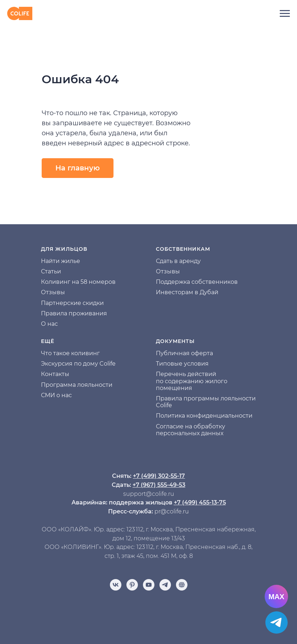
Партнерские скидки (72, 303)
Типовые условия (182, 364)
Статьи (51, 271)
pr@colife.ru (172, 511)
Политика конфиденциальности (204, 416)
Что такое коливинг (70, 353)
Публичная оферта (184, 353)
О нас (49, 324)
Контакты (55, 374)
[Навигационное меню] (285, 14)
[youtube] (149, 585)
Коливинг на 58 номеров (78, 282)
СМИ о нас (56, 395)
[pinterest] (132, 585)
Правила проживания (74, 313)
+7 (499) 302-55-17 (159, 476)
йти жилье (64, 261)
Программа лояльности (77, 385)
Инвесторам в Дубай (187, 292)
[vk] (116, 585)
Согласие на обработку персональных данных (191, 430)
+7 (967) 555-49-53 (159, 485)
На (45, 261)
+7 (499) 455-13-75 (200, 502)
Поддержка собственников (197, 282)
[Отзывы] (182, 585)
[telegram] (165, 585)
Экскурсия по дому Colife (78, 364)
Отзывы (53, 292)
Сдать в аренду (178, 261)
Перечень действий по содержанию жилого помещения (192, 381)
